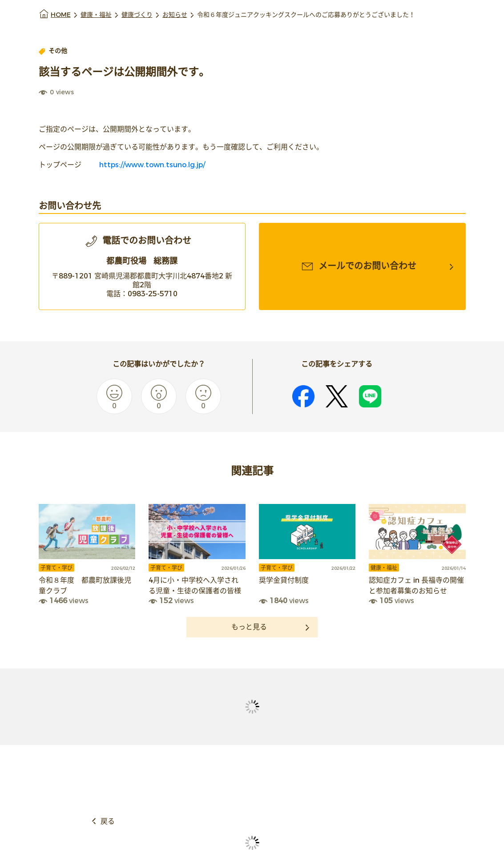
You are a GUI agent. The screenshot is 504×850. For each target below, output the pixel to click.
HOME (61, 15)
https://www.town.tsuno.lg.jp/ (151, 165)
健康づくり (137, 15)
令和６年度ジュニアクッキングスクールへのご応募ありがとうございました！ (306, 15)
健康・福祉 (96, 15)
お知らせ (175, 15)
